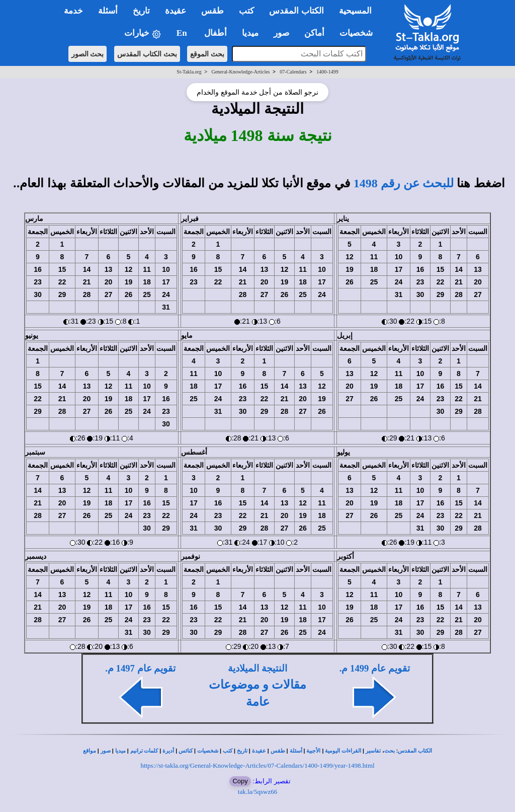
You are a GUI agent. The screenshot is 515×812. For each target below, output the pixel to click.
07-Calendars (293, 72)
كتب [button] (246, 11)
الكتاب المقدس (415, 751)
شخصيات (208, 751)
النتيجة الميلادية (257, 668)
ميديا (120, 751)
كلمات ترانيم (144, 751)
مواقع (90, 751)
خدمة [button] (73, 11)
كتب (228, 751)
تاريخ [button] (141, 11)
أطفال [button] (216, 33)
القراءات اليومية (343, 751)
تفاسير (373, 751)
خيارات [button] (143, 33)
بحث (390, 751)
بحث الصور (88, 54)
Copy (240, 781)
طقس (278, 751)
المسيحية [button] (355, 11)
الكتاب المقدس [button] (296, 11)
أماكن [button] (314, 33)
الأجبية (313, 751)
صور (106, 751)
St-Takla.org (189, 72)
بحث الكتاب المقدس (147, 54)
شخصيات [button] (359, 33)
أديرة (168, 751)
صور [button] (281, 33)
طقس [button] (212, 11)
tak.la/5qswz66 (257, 792)
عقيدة (259, 751)
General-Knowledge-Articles (240, 72)
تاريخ (242, 751)
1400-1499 (327, 72)
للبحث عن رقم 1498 (404, 183)
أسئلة (296, 751)
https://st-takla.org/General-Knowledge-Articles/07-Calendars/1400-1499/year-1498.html (257, 765)
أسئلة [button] (108, 11)
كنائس (186, 751)
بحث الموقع (207, 54)
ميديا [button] (250, 33)
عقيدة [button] (176, 11)
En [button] (183, 33)
